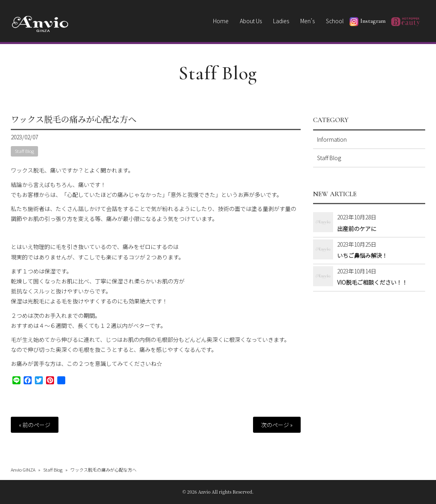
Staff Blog (218, 73)
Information (332, 139)
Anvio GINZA (23, 470)
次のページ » (277, 425)
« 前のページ (35, 425)
